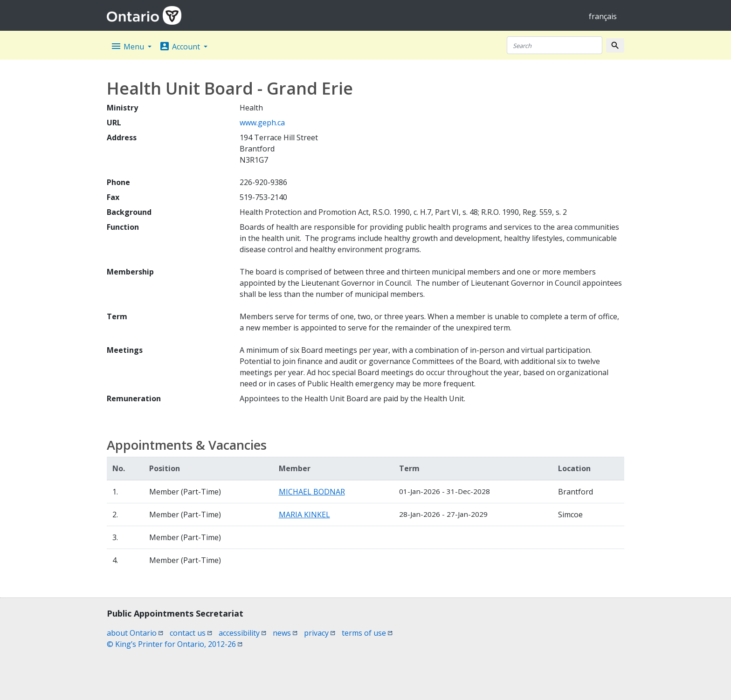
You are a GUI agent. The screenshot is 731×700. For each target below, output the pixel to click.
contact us (191, 633)
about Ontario (135, 633)
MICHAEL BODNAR (312, 492)
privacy (320, 633)
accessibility (242, 633)
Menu (128, 46)
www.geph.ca (262, 123)
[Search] (555, 45)
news (285, 633)
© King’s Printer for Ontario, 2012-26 (175, 644)
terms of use (367, 633)
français (603, 16)
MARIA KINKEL (304, 515)
